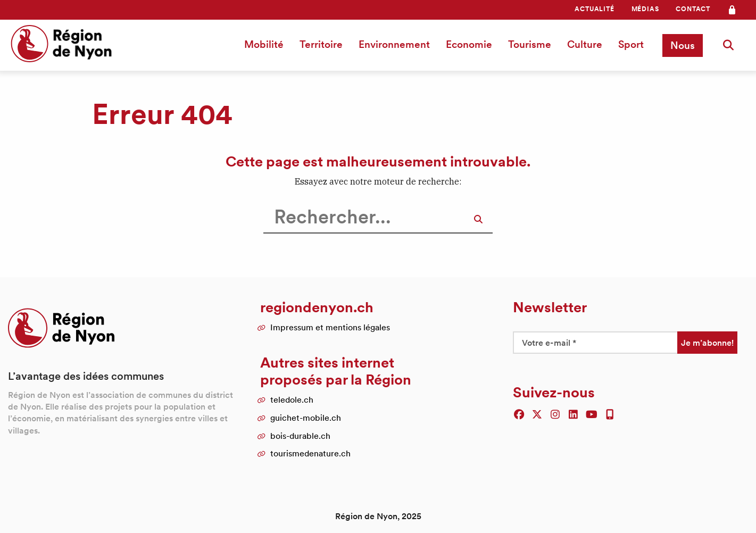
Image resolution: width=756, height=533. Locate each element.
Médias (645, 9)
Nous (683, 45)
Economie (469, 44)
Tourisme (530, 44)
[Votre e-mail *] (595, 343)
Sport (631, 44)
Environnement (394, 44)
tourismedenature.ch (310, 453)
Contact (693, 9)
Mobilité (264, 44)
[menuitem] (594, 9)
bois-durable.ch (300, 436)
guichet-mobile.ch (306, 418)
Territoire (321, 44)
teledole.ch (292, 399)
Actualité (594, 9)
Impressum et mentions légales (330, 327)
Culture (585, 44)
